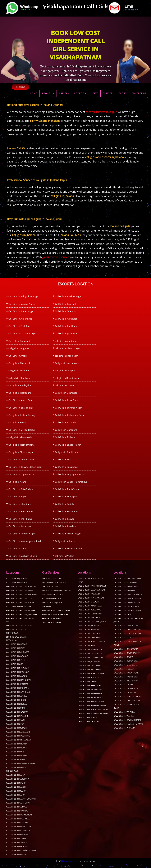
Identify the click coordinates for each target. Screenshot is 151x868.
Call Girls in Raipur (16, 843)
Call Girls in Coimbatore (19, 831)
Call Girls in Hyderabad (18, 740)
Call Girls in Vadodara (18, 783)
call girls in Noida (16, 652)
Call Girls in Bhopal (16, 708)
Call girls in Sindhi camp (67, 454)
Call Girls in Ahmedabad (19, 744)
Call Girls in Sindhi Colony (21, 462)
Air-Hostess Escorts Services (56, 595)
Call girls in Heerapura (20, 394)
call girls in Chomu (64, 387)
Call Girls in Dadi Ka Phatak (69, 552)
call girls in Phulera (65, 560)
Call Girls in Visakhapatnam (20, 768)
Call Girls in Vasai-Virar (18, 807)
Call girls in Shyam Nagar (21, 454)
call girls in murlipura (66, 342)
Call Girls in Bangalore (18, 736)
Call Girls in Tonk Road (20, 326)
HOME (33, 93)
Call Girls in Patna (16, 779)
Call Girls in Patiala (16, 700)
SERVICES (108, 93)
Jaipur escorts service (56, 257)
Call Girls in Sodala (64, 507)
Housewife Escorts (52, 603)
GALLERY (64, 93)
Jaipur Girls (48, 611)
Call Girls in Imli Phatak (20, 522)
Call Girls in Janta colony (21, 409)
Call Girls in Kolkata (17, 752)
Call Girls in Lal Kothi (65, 424)
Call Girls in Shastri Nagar (68, 447)
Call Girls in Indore (16, 704)
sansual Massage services (55, 619)
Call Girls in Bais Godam (21, 492)
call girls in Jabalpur (17, 716)
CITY (95, 93)
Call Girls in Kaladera (65, 530)
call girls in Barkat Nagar (67, 379)
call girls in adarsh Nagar (67, 349)
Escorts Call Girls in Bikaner (21, 615)
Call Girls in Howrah (17, 827)
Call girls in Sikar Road (66, 394)
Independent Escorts (53, 599)
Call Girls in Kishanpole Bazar (70, 417)
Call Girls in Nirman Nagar (22, 537)
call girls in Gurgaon (17, 648)
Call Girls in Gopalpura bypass (70, 477)
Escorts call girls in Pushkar (21, 591)
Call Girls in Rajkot (16, 799)
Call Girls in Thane (16, 764)
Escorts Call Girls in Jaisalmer (22, 619)
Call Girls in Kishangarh (19, 611)
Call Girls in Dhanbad (17, 815)
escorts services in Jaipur (101, 112)
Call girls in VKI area (65, 545)
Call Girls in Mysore (16, 859)
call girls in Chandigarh (19, 684)
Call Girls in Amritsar (17, 688)
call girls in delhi (15, 664)
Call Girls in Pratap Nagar (21, 311)
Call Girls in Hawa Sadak (21, 515)
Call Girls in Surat (16, 712)
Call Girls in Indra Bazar (67, 402)
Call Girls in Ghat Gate (20, 507)
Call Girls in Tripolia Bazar (21, 477)
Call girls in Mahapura (66, 432)
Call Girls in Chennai (17, 748)
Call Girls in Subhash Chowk (23, 560)
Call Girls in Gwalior (17, 720)
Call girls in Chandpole (20, 364)
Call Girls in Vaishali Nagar (68, 296)
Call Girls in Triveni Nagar (68, 537)
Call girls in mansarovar (67, 364)
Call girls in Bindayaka (20, 387)
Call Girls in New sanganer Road (25, 545)
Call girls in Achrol (17, 485)
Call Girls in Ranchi (16, 791)
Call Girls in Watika (18, 552)
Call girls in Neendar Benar (22, 447)
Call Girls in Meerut (16, 795)
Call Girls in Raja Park (66, 304)
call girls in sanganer (19, 349)
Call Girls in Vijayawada (18, 835)
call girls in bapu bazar (66, 357)
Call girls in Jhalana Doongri (22, 417)
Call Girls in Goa (15, 668)
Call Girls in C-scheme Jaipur (23, 334)
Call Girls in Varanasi (17, 811)
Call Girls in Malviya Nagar (22, 304)
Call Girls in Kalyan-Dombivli (21, 803)
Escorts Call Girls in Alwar (20, 607)
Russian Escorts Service (54, 587)
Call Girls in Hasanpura (67, 515)
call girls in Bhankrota (19, 379)
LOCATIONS (81, 93)
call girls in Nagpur (17, 760)
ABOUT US (48, 93)
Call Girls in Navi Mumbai (19, 819)
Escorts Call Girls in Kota (19, 603)
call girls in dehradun (18, 672)
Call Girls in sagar (16, 728)
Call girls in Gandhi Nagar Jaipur (71, 485)
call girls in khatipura (66, 372)
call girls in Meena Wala (20, 439)
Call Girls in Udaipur (17, 587)
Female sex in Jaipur (52, 623)
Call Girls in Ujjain (15, 724)
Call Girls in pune (15, 756)
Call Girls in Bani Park (66, 326)
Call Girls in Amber (18, 357)
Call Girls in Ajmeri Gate (20, 402)
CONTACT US (139, 93)
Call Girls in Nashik (16, 787)
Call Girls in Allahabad (18, 823)
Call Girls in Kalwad (65, 522)
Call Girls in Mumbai (17, 732)
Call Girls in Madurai (17, 839)
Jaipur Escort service (71, 865)
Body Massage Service (53, 583)
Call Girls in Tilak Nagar (67, 469)
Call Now (20, 87)
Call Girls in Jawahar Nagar (68, 409)
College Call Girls (51, 591)
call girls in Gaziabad (17, 660)
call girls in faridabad (18, 656)
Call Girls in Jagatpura (66, 334)
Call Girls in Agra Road (66, 319)
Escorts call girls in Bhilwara (22, 599)
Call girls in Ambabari (19, 342)
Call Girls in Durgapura (67, 500)
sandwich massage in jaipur (56, 615)
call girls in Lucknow (17, 676)
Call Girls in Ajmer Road (20, 319)
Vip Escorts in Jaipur (52, 607)
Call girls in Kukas (17, 424)
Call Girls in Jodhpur (17, 583)
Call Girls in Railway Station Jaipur (25, 469)
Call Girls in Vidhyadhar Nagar (24, 296)
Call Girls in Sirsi (63, 462)
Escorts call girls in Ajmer (20, 595)
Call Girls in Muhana (65, 439)
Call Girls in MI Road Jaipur (22, 432)
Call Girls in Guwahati (18, 847)
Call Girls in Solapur (17, 851)
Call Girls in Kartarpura (20, 530)
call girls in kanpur (16, 680)
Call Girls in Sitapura (65, 311)
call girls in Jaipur (51, 627)
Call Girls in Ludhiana (17, 692)
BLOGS (123, 93)
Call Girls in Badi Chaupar (68, 492)
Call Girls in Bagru (17, 500)
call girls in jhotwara (19, 372)
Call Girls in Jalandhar (18, 696)
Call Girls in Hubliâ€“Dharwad (22, 855)
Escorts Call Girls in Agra (19, 630)
